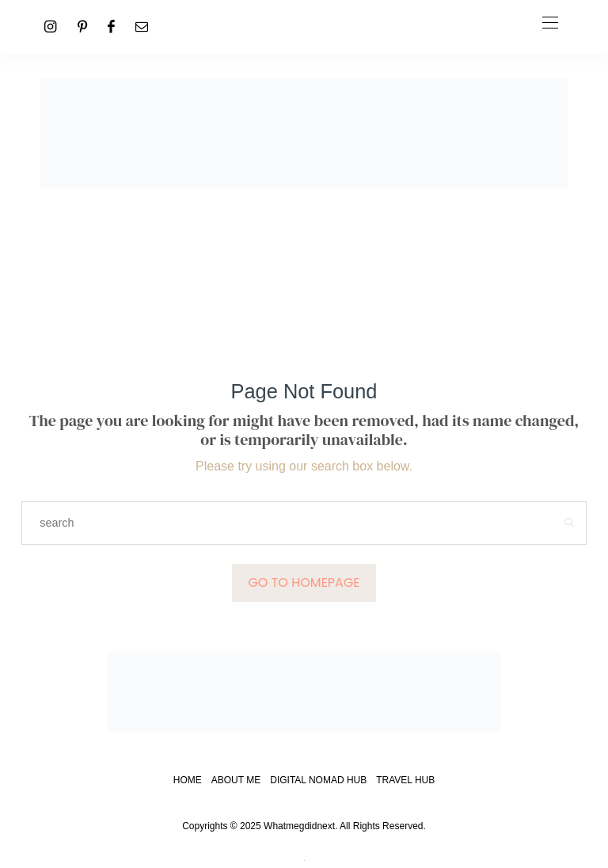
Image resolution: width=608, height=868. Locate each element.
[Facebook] (111, 27)
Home (188, 780)
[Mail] (142, 27)
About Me (236, 780)
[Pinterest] (82, 27)
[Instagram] (51, 27)
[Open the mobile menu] (550, 23)
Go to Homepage (304, 582)
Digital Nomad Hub (318, 780)
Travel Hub (405, 780)
